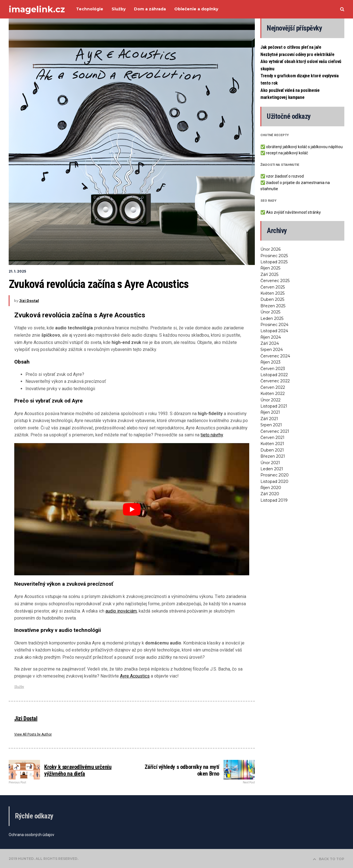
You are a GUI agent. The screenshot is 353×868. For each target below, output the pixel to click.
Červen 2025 (273, 287)
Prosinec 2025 (274, 256)
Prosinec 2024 (274, 325)
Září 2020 (270, 494)
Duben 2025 (272, 299)
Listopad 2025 (274, 262)
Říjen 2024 (271, 337)
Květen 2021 (272, 444)
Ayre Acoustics (135, 676)
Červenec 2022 (275, 381)
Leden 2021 (272, 469)
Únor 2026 (270, 249)
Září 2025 (269, 274)
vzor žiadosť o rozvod (285, 176)
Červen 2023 (273, 369)
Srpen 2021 (271, 425)
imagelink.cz (37, 9)
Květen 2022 (273, 394)
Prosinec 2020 (275, 475)
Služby (19, 687)
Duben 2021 (272, 450)
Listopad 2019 (274, 500)
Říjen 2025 (270, 268)
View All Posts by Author (33, 734)
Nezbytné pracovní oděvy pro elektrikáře (297, 54)
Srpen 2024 (272, 350)
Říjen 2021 (270, 412)
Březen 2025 (273, 306)
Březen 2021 (273, 456)
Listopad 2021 (274, 406)
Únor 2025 (270, 312)
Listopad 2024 (274, 331)
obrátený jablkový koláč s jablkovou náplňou (304, 147)
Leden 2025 (272, 318)
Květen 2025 (272, 293)
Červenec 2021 (275, 431)
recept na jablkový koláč (287, 153)
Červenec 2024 (275, 356)
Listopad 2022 (274, 375)
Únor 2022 (270, 400)
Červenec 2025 (275, 281)
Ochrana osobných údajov (31, 835)
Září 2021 (269, 419)
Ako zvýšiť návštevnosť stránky (293, 212)
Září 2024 (270, 343)
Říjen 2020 (271, 488)
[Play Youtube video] (132, 509)
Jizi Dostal (29, 301)
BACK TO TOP (329, 859)
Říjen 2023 (270, 362)
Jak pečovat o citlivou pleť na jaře (291, 47)
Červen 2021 (272, 438)
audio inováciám (121, 611)
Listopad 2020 (274, 481)
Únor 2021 (270, 463)
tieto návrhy (212, 435)
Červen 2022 (273, 387)
